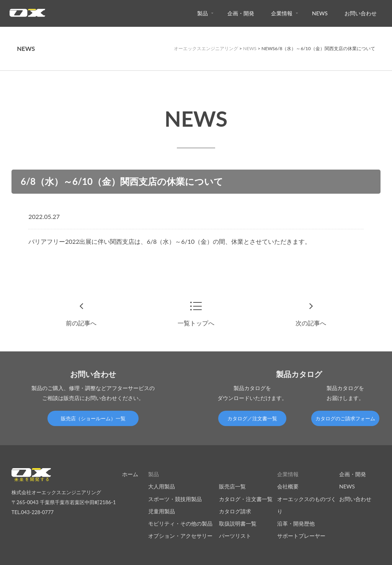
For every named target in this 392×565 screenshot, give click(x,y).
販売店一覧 (232, 486)
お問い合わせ (361, 13)
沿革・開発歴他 (296, 523)
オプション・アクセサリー (180, 536)
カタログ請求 (235, 511)
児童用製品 (162, 511)
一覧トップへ (196, 323)
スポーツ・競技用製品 (175, 499)
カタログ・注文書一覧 (246, 499)
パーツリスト (235, 536)
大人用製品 (162, 486)
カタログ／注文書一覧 (252, 418)
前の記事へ (81, 323)
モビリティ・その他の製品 (180, 523)
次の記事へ (311, 323)
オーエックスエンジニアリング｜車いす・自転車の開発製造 (27, 15)
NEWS (320, 13)
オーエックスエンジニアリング (206, 48)
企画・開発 (241, 13)
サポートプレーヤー (301, 536)
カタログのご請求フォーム (345, 418)
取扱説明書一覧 (238, 523)
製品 (203, 13)
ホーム (130, 474)
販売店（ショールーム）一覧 (93, 418)
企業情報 (282, 13)
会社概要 (288, 486)
